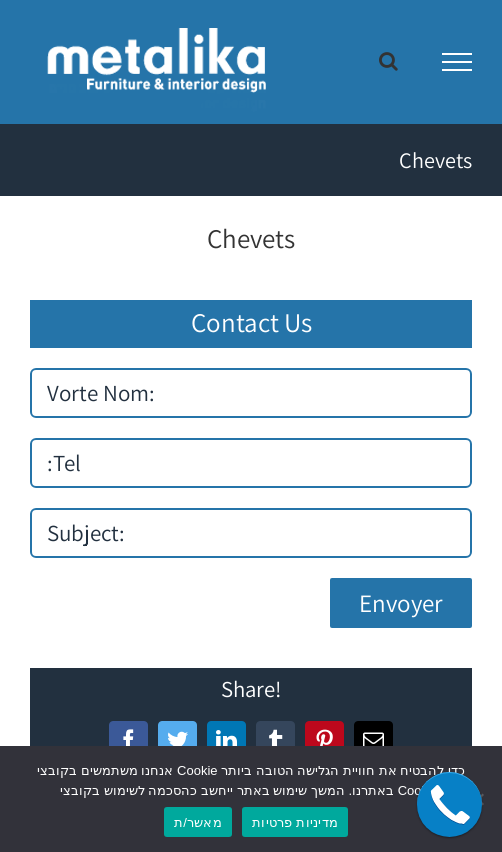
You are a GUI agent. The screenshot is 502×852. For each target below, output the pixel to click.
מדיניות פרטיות (295, 822)
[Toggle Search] (388, 61)
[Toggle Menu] (457, 62)
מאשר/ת (198, 822)
